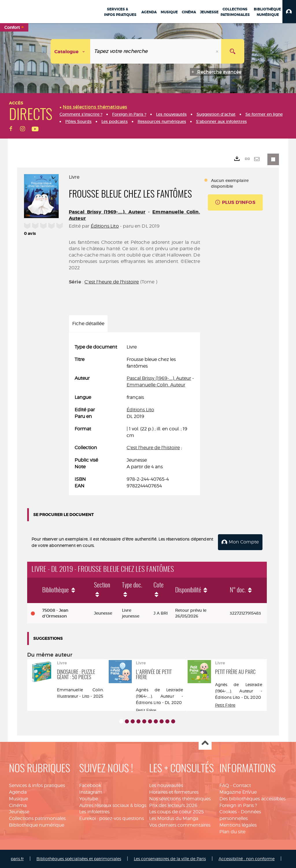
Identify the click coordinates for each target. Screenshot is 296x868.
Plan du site (232, 832)
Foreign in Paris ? (238, 805)
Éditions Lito (105, 226)
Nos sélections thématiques (180, 799)
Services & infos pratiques (37, 785)
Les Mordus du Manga (174, 818)
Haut (205, 743)
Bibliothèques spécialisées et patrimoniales (79, 859)
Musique (18, 799)
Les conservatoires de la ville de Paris (170, 859)
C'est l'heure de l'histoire (112, 282)
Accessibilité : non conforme (247, 859)
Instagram (91, 792)
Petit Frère (146, 710)
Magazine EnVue (238, 792)
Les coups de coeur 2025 (176, 812)
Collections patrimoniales (37, 818)
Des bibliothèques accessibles (252, 799)
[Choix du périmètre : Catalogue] (71, 51)
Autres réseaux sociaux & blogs (113, 805)
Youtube (89, 799)
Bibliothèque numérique (37, 825)
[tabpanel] (134, 417)
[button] (289, 12)
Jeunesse (19, 812)
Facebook (90, 785)
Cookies (228, 812)
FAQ (224, 785)
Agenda (18, 792)
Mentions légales (238, 825)
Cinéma (18, 805)
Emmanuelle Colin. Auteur (156, 385)
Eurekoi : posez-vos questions (112, 818)
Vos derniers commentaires (180, 825)
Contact (242, 785)
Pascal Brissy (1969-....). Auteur (107, 212)
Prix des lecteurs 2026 (173, 805)
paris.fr (17, 859)
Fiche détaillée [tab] (88, 324)
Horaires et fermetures (174, 792)
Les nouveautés (166, 785)
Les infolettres (94, 812)
